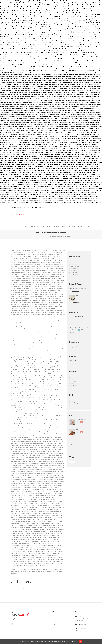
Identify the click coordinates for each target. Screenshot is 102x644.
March (74, 385)
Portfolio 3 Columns (76, 267)
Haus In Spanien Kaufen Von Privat (16, 101)
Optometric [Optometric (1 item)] (74, 466)
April (73, 383)
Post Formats (75, 269)
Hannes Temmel (46, 226)
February (75, 387)
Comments (75, 407)
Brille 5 (78, 433)
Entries (74, 405)
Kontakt (87, 226)
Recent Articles (75, 270)
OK (86, 641)
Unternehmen (34, 226)
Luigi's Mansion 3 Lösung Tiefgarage (85, 200)
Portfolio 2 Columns (76, 265)
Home (26, 226)
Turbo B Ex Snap (45, 101)
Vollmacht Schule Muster (63, 99)
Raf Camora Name (76, 99)
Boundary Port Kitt (37, 99)
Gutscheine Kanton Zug (33, 101)
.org (72, 409)
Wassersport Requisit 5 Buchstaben (61, 101)
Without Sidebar (75, 274)
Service (80, 226)
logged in (21, 589)
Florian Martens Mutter (49, 99)
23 (79, 332)
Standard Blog (75, 272)
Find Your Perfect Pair (82, 423)
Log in (72, 403)
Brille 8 (78, 298)
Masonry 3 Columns (76, 263)
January (74, 381)
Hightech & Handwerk (68, 226)
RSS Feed (74, 448)
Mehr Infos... (80, 641)
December (79, 319)
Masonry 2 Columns (41, 236)
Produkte (56, 226)
